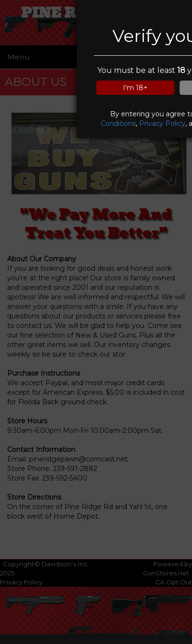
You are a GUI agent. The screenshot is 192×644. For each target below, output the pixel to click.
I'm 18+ (135, 88)
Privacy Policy (162, 123)
